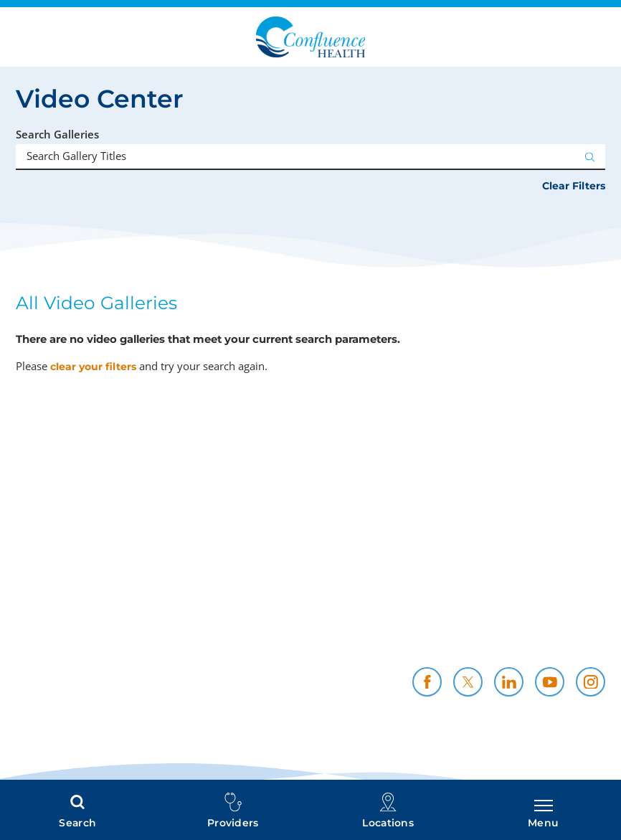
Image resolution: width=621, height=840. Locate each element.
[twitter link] (468, 682)
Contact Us (441, 645)
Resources (577, 629)
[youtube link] (550, 682)
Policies (450, 614)
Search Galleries (57, 135)
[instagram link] (591, 682)
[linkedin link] (509, 682)
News (590, 645)
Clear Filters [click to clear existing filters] (574, 186)
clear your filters (93, 367)
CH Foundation (295, 645)
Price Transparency (284, 614)
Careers (584, 614)
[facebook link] (427, 682)
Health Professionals (280, 629)
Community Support (415, 629)
